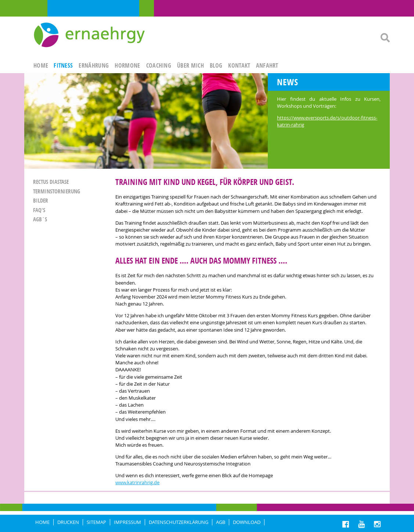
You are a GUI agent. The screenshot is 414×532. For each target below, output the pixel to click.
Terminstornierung (57, 191)
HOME (41, 65)
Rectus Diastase (51, 182)
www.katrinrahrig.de (137, 483)
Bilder (41, 201)
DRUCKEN (68, 522)
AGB (221, 522)
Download (247, 522)
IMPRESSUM (127, 522)
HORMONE (127, 65)
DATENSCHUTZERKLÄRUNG (179, 522)
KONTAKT (239, 65)
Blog (216, 65)
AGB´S (40, 219)
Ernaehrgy (90, 35)
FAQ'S (39, 210)
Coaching (159, 65)
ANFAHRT (267, 65)
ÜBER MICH (190, 65)
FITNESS (63, 65)
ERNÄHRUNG (94, 65)
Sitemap (96, 522)
